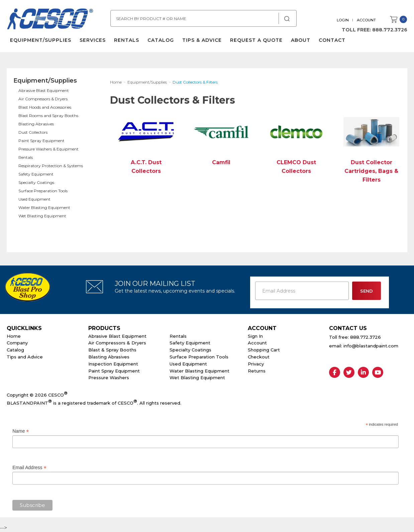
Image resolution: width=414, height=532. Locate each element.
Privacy (256, 364)
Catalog (161, 40)
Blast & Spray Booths (112, 350)
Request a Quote (256, 40)
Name (21, 431)
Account (366, 20)
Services (93, 40)
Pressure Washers (109, 378)
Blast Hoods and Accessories (45, 107)
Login (343, 20)
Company (17, 343)
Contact (332, 40)
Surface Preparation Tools (43, 191)
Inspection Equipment (113, 364)
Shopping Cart (264, 350)
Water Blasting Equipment (44, 207)
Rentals (127, 40)
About (301, 40)
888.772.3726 (390, 30)
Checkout (259, 357)
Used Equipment (34, 199)
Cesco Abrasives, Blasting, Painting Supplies (50, 20)
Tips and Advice (25, 357)
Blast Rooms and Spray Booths (48, 116)
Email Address (29, 468)
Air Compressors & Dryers (43, 99)
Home (14, 336)
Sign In (255, 336)
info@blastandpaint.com (371, 346)
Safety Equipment (36, 174)
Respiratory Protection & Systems (51, 166)
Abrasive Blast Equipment (44, 90)
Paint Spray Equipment (41, 141)
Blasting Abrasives (36, 124)
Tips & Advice (202, 40)
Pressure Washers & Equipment (48, 149)
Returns (257, 371)
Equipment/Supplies (41, 40)
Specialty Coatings (36, 182)
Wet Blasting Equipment (42, 216)
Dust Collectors (33, 132)
